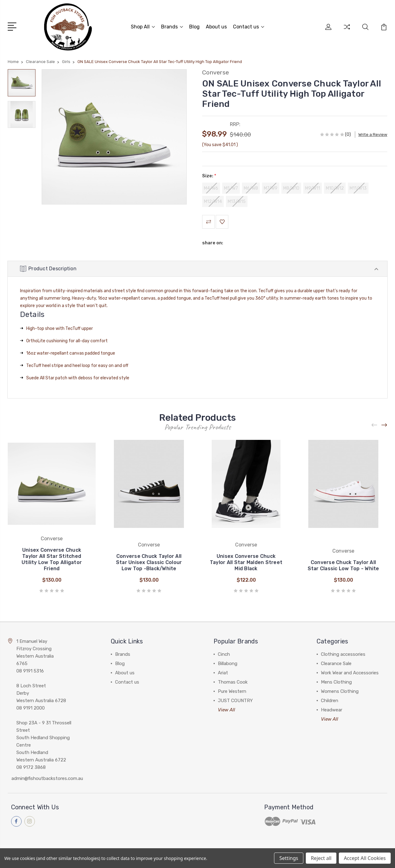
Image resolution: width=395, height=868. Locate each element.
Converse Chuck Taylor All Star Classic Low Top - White (343, 567)
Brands (172, 26)
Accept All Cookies (365, 858)
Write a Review (373, 134)
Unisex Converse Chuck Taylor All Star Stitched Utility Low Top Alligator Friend (52, 560)
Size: (209, 175)
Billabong (228, 665)
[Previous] (375, 426)
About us (216, 26)
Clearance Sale (336, 665)
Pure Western (232, 693)
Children (330, 702)
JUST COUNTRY (235, 702)
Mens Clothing (336, 683)
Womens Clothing (340, 693)
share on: (213, 244)
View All (227, 711)
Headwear (332, 711)
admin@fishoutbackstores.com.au (47, 780)
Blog (194, 26)
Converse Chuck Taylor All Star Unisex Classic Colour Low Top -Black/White (149, 564)
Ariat (223, 674)
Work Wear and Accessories (350, 674)
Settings (289, 858)
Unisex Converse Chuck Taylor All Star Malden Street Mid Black (246, 564)
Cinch (224, 655)
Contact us (249, 26)
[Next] (385, 426)
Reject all (321, 858)
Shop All (143, 26)
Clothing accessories (343, 655)
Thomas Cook (233, 683)
